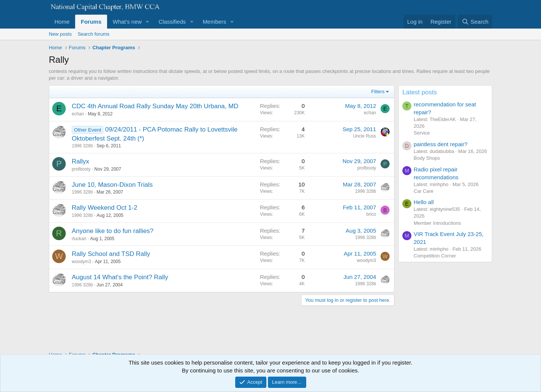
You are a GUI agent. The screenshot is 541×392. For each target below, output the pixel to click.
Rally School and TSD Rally (111, 254)
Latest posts (420, 92)
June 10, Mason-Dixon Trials (112, 185)
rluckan (79, 239)
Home (62, 22)
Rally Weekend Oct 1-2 (104, 208)
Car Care (424, 191)
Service (422, 133)
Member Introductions (437, 223)
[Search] (475, 22)
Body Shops (427, 158)
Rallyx (80, 161)
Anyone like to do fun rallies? (113, 231)
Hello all (424, 202)
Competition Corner (435, 256)
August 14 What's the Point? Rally (120, 277)
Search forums (94, 34)
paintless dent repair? (441, 144)
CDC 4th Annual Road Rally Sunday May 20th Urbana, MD (155, 106)
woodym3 (81, 262)
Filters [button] (378, 92)
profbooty (81, 169)
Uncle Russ (365, 136)
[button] (148, 22)
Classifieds (172, 22)
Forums (91, 22)
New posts (60, 34)
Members (214, 22)
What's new (127, 22)
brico (371, 214)
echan (78, 114)
